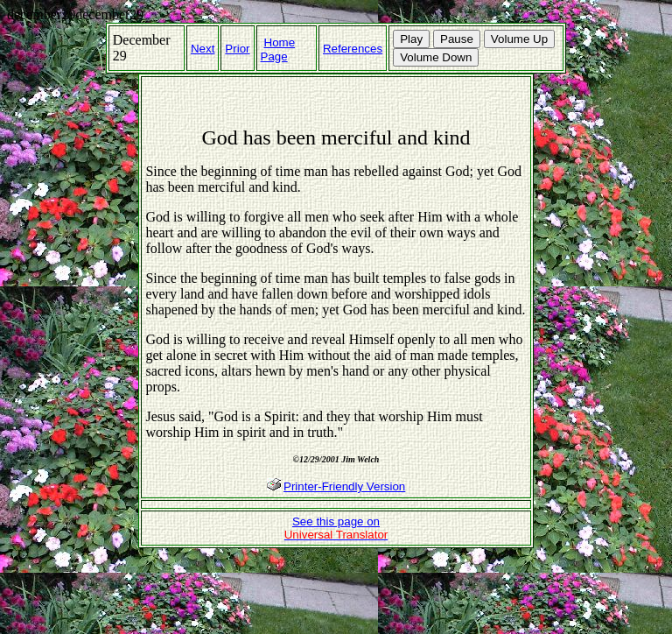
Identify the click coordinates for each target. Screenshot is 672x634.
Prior (237, 49)
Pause (457, 39)
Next (203, 49)
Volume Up (519, 39)
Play (411, 39)
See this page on (336, 528)
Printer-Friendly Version (344, 486)
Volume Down (436, 57)
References (353, 49)
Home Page (278, 49)
